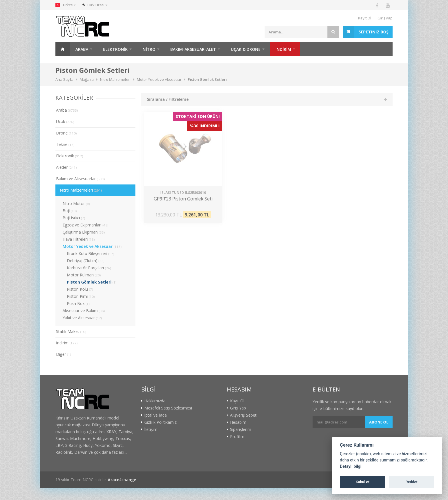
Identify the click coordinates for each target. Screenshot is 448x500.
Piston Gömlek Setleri (92, 282)
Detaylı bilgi (351, 466)
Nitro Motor (76, 203)
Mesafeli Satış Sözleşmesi (168, 408)
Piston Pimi (81, 296)
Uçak (65, 122)
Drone (66, 133)
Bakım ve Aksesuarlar (80, 179)
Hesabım (238, 422)
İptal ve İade (156, 415)
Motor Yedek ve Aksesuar (92, 246)
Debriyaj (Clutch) (86, 261)
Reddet (411, 482)
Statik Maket (71, 331)
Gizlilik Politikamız (160, 422)
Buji (70, 211)
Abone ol (379, 422)
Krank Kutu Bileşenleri (91, 253)
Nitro (149, 49)
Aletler (66, 167)
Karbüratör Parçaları (89, 268)
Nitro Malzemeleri (81, 190)
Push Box (78, 303)
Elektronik (115, 49)
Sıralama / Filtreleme (168, 99)
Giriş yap (385, 18)
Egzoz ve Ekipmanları (86, 225)
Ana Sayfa (63, 49)
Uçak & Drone (246, 49)
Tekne (65, 144)
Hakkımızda (155, 401)
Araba (82, 49)
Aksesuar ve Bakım (84, 311)
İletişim (151, 429)
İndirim (67, 343)
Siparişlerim (241, 429)
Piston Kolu (80, 289)
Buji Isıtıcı (74, 218)
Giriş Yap (238, 408)
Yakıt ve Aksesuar (82, 318)
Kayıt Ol (365, 18)
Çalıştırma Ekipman (84, 232)
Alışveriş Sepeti (244, 415)
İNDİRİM (283, 49)
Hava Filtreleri (79, 239)
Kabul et (363, 482)
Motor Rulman (84, 275)
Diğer (64, 354)
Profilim (237, 437)
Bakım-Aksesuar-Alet (193, 49)
